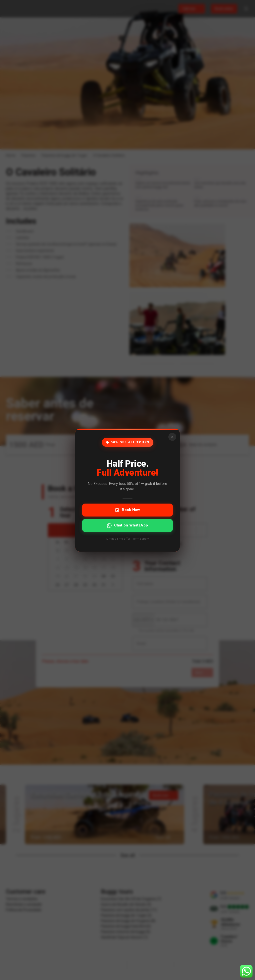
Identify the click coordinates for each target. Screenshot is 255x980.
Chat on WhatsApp (128, 525)
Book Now (127, 510)
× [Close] (172, 437)
